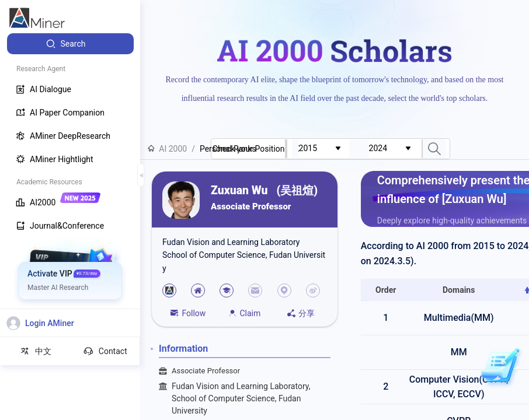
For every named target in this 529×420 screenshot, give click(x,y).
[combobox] (324, 149)
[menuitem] (70, 44)
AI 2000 (167, 149)
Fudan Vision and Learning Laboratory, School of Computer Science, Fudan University (251, 399)
